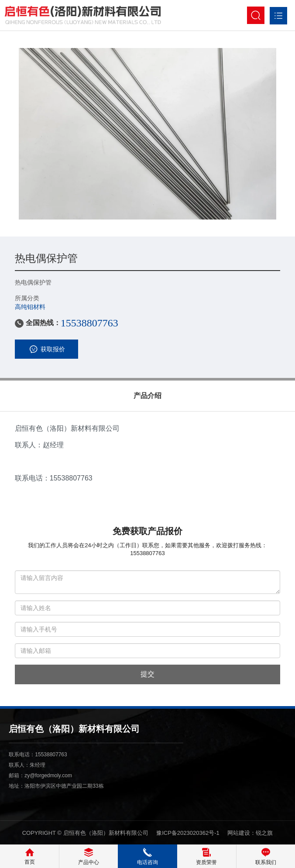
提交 (147, 674)
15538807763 (89, 323)
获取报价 (46, 349)
